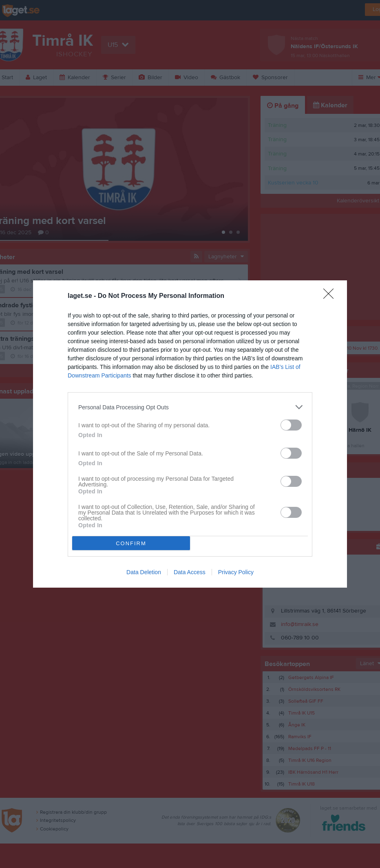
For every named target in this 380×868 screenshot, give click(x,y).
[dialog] (190, 434)
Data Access (190, 572)
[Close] (331, 296)
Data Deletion (144, 572)
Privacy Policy (236, 572)
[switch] (291, 425)
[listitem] (190, 407)
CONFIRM (131, 543)
